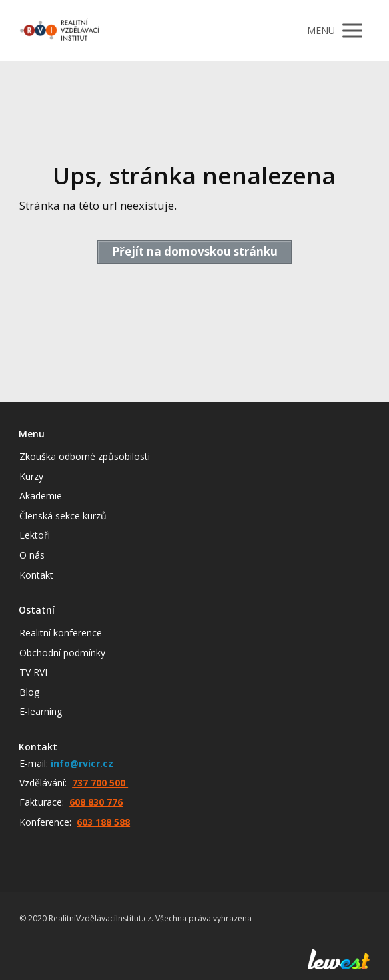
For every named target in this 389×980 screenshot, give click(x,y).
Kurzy (31, 476)
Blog (29, 692)
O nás (32, 555)
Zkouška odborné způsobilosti (85, 456)
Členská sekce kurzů (63, 516)
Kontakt (36, 575)
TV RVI (33, 672)
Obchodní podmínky (62, 653)
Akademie (41, 496)
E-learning (41, 711)
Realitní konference (61, 633)
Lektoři (35, 535)
